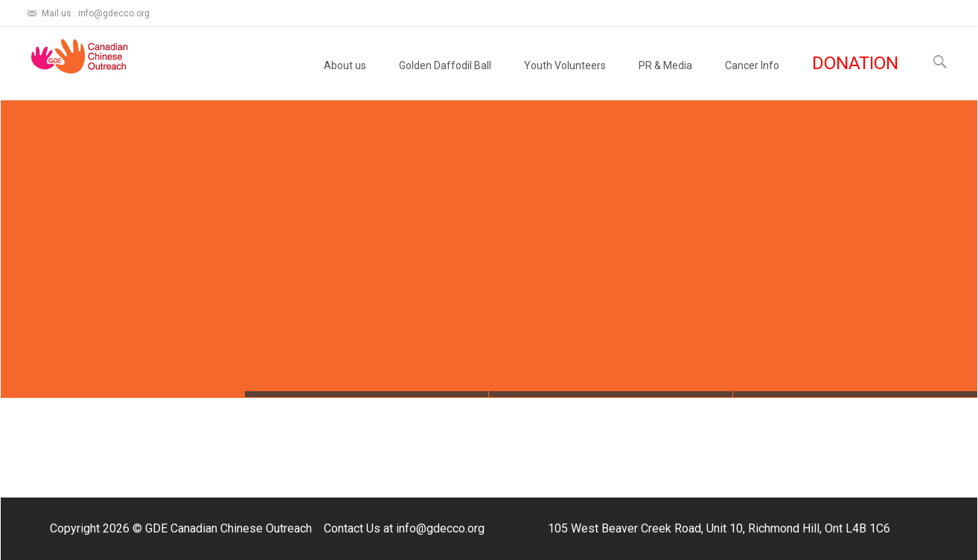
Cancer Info (752, 79)
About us (345, 79)
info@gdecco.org (440, 528)
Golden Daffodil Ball (445, 79)
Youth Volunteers (565, 79)
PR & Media (665, 79)
